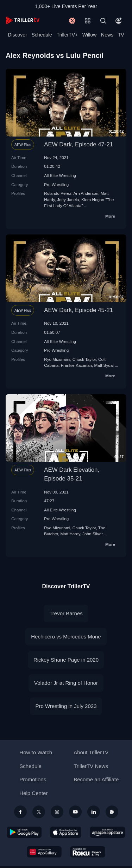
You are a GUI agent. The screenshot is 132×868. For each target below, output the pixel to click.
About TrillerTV (91, 752)
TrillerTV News (91, 766)
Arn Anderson (86, 193)
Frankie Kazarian (76, 365)
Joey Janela (68, 200)
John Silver (93, 534)
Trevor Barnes (66, 613)
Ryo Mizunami (57, 359)
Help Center (33, 793)
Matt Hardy (70, 534)
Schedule (42, 35)
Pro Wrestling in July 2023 (66, 706)
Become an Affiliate (96, 779)
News (107, 35)
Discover (17, 35)
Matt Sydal (104, 365)
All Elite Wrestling (60, 175)
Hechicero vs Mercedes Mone (66, 637)
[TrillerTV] (23, 21)
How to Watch (36, 752)
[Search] (103, 21)
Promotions (33, 779)
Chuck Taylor (84, 359)
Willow (89, 35)
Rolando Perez (58, 193)
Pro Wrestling (56, 184)
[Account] (119, 21)
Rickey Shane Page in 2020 (66, 660)
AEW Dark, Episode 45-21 (78, 310)
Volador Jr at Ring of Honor (66, 683)
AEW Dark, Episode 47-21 (78, 144)
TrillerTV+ (67, 35)
